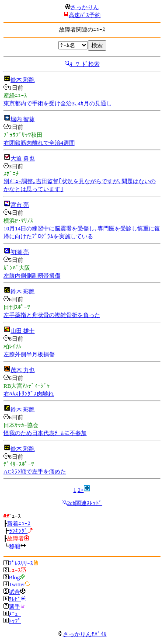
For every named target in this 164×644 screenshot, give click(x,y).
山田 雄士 (23, 331)
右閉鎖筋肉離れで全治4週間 (39, 143)
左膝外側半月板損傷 (29, 354)
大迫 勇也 (23, 158)
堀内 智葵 (23, 119)
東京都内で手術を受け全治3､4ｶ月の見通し (58, 103)
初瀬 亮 (20, 252)
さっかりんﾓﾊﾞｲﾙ (82, 634)
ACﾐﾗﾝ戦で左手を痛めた (35, 472)
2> (80, 490)
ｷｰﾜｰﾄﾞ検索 (85, 64)
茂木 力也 (23, 370)
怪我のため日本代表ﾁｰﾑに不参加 (45, 433)
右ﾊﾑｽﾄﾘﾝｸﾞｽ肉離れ (29, 394)
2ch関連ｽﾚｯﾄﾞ (85, 503)
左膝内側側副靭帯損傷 (32, 276)
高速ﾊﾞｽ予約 (85, 15)
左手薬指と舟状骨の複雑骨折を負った (52, 315)
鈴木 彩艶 (23, 80)
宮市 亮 (20, 205)
